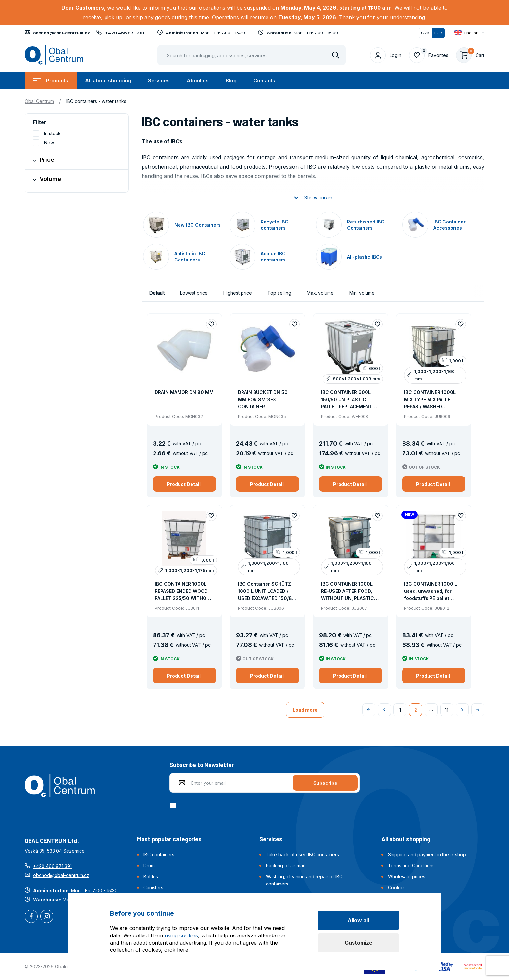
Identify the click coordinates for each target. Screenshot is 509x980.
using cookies (181, 935)
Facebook (31, 917)
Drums (150, 865)
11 (447, 710)
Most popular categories (169, 839)
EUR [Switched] (438, 33)
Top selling (279, 293)
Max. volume (320, 293)
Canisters (153, 888)
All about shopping (108, 80)
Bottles (151, 877)
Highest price (238, 293)
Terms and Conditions (411, 865)
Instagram (47, 917)
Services (159, 80)
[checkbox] (174, 806)
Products (51, 80)
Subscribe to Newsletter (202, 765)
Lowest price (194, 293)
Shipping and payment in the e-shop (427, 854)
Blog (231, 80)
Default (157, 293)
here (183, 950)
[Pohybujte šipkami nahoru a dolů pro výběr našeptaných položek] (252, 55)
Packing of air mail (285, 865)
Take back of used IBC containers (302, 854)
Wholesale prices (407, 877)
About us (198, 80)
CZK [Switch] (425, 33)
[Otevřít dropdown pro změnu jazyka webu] (469, 33)
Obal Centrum (39, 101)
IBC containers (159, 854)
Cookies (397, 888)
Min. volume (362, 293)
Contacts (264, 80)
